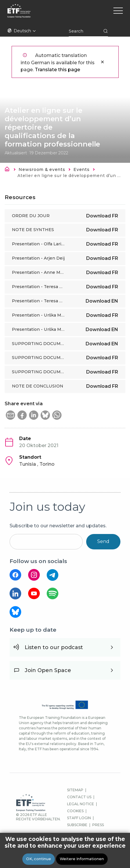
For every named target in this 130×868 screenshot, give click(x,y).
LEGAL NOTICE (81, 804)
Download (102, 216)
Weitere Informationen (82, 859)
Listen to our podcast (54, 647)
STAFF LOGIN (79, 818)
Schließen (102, 62)
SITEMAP (75, 790)
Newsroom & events (42, 169)
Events (81, 169)
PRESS (98, 825)
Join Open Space (48, 670)
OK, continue (39, 859)
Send (103, 541)
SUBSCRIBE (77, 825)
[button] (10, 415)
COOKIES (75, 811)
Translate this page (57, 70)
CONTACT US (79, 797)
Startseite (9, 170)
